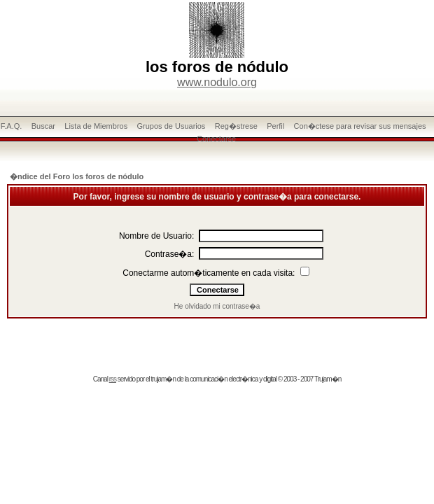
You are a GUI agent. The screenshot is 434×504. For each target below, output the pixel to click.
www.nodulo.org (217, 82)
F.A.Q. (12, 126)
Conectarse (216, 139)
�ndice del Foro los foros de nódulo (77, 176)
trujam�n (163, 379)
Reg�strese (236, 126)
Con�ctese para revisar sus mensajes (360, 126)
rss (113, 379)
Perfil (275, 126)
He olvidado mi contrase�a (217, 306)
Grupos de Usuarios (171, 126)
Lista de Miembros (96, 126)
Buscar (43, 126)
